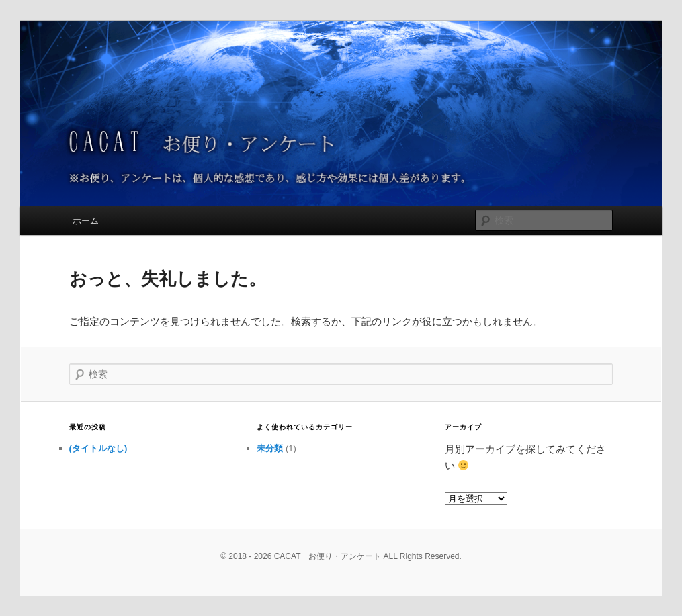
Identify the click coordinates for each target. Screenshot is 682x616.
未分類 (270, 448)
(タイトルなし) (98, 448)
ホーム (86, 221)
